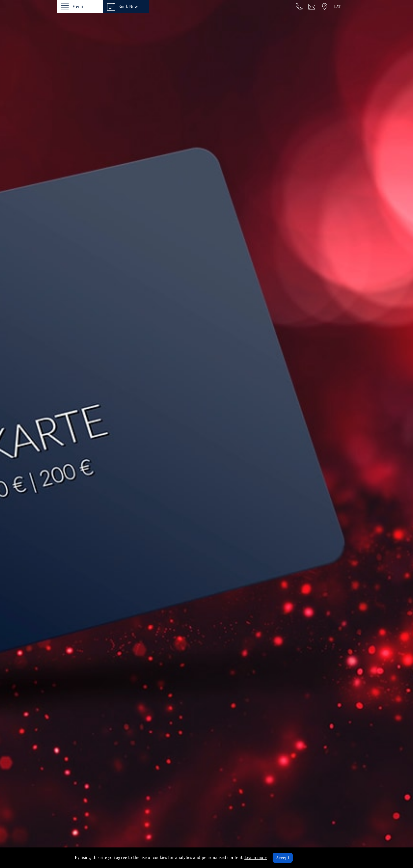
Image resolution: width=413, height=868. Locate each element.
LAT (337, 6)
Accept (283, 858)
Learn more (256, 857)
